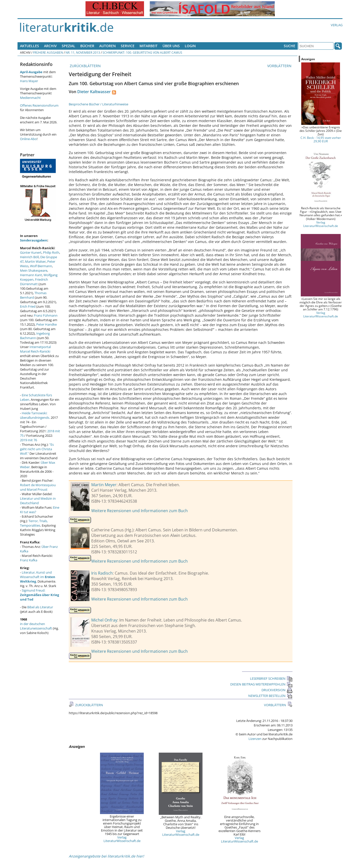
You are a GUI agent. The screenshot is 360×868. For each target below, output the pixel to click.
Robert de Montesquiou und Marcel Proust (38, 487)
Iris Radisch (102, 573)
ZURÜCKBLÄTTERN (85, 66)
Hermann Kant (31, 275)
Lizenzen (255, 739)
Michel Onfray (104, 620)
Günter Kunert (31, 252)
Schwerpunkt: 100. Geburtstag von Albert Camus (142, 52)
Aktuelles (29, 46)
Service (128, 46)
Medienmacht (30, 98)
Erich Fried (28, 306)
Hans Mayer (29, 81)
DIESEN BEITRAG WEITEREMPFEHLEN (261, 684)
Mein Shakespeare (34, 270)
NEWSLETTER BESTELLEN (270, 696)
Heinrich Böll (29, 257)
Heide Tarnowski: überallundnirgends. (35, 415)
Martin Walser (35, 261)
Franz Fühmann (46, 315)
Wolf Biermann (41, 266)
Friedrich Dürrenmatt (34, 282)
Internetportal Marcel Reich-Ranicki (35, 349)
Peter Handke (46, 324)
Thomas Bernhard (33, 295)
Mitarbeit (148, 46)
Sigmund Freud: (39, 595)
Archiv (50, 46)
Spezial (68, 46)
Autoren (107, 46)
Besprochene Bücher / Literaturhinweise (98, 104)
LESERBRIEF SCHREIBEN (271, 678)
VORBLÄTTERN (280, 66)
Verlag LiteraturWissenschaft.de (122, 839)
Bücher (87, 46)
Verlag (337, 25)
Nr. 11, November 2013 (83, 52)
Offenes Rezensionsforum (39, 105)
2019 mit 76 (28, 440)
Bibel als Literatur (40, 607)
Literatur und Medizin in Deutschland (38, 501)
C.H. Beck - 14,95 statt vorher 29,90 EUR (321, 139)
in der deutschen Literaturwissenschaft (36, 626)
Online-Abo (28, 139)
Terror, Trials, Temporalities (34, 523)
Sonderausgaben (34, 240)
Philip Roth (51, 252)
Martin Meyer (104, 485)
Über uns (171, 46)
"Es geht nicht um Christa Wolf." (37, 449)
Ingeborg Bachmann (35, 336)
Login (190, 46)
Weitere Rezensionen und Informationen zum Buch (139, 511)
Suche (289, 46)
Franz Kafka (29, 560)
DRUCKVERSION (277, 690)
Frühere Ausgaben (48, 52)
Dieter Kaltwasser (94, 92)
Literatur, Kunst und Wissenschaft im (38, 577)
